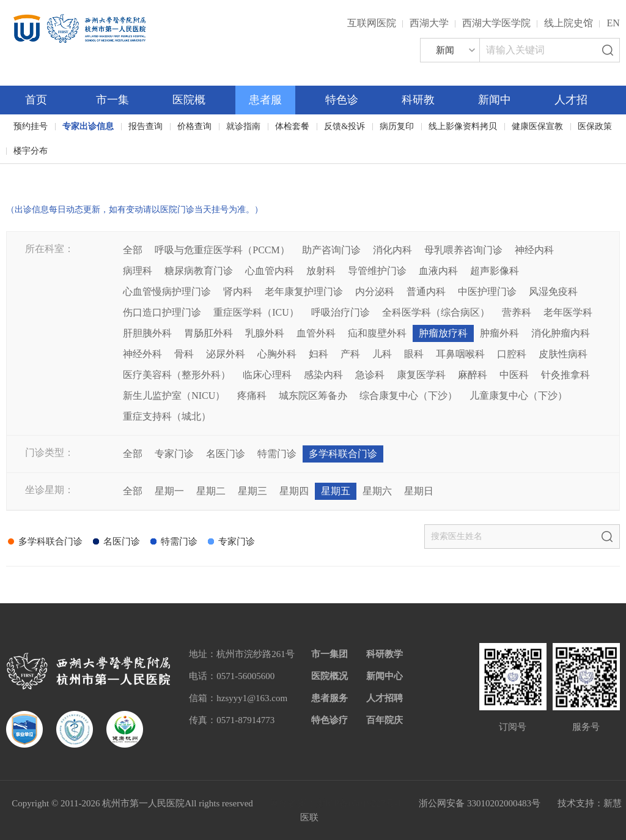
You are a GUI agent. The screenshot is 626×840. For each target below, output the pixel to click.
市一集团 (330, 654)
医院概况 (330, 676)
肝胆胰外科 (147, 333)
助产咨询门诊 (331, 250)
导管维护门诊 (377, 271)
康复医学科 (421, 375)
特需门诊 (277, 454)
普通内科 (426, 292)
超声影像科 (495, 271)
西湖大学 (429, 23)
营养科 (517, 312)
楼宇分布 (31, 151)
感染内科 (323, 375)
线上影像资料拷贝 (463, 126)
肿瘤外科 (499, 333)
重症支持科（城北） (167, 416)
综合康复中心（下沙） (408, 396)
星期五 (336, 491)
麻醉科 (473, 375)
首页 (36, 100)
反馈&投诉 (344, 126)
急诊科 (370, 375)
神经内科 (534, 250)
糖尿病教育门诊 (199, 271)
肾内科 (238, 292)
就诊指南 (243, 126)
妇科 (319, 354)
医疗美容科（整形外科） (177, 375)
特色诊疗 (330, 720)
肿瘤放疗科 (443, 333)
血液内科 (438, 271)
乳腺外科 (265, 333)
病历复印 (397, 126)
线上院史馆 (569, 23)
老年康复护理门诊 (304, 292)
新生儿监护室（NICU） (174, 396)
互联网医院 (372, 23)
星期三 (252, 491)
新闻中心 (385, 676)
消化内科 (392, 250)
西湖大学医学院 (496, 23)
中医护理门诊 (487, 292)
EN (613, 23)
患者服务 (330, 698)
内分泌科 (375, 292)
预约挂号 (31, 126)
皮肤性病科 (563, 354)
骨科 (184, 354)
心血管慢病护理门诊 (167, 292)
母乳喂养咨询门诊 (463, 250)
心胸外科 (277, 354)
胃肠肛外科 (208, 333)
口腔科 (512, 354)
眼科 (414, 354)
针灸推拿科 (565, 375)
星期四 (294, 491)
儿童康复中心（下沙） (518, 396)
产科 (350, 354)
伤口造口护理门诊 (162, 312)
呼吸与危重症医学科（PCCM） (222, 250)
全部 (133, 250)
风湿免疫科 (553, 292)
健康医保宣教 (537, 126)
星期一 (169, 491)
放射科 (321, 271)
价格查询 (194, 126)
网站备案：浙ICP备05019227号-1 (336, 803)
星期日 (419, 491)
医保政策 (595, 126)
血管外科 (316, 333)
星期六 (377, 491)
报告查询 (145, 126)
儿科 (382, 354)
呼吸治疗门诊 (341, 312)
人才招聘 (385, 698)
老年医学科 (568, 312)
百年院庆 (44, 172)
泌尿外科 (226, 354)
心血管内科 (270, 271)
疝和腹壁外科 (377, 333)
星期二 (211, 491)
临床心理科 (267, 375)
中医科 (514, 375)
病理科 (138, 271)
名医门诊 (226, 454)
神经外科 (142, 354)
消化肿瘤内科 (561, 333)
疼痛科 (252, 396)
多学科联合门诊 (343, 454)
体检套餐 (292, 126)
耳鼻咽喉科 (460, 354)
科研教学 (385, 654)
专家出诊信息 (88, 126)
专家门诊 (174, 454)
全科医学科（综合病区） (436, 312)
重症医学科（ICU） (256, 312)
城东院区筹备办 (313, 396)
